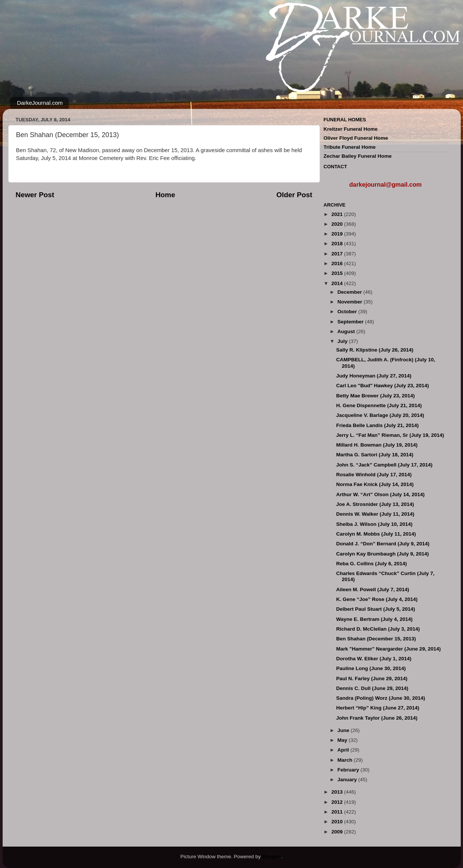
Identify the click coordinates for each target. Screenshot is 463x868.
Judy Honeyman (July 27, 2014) (374, 376)
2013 (338, 792)
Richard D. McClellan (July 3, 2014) (378, 629)
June (344, 730)
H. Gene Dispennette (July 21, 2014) (379, 405)
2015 (338, 273)
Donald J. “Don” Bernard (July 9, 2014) (383, 544)
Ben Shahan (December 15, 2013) (376, 639)
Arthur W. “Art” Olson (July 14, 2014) (380, 494)
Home (165, 195)
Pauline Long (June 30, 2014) (371, 668)
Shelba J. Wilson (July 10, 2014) (374, 524)
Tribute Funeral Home (350, 147)
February (349, 770)
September (351, 322)
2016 (338, 263)
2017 (338, 254)
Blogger (272, 857)
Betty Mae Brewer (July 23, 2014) (375, 396)
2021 (338, 214)
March (346, 760)
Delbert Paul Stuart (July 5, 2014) (376, 609)
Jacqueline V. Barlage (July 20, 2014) (380, 415)
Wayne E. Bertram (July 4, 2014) (374, 619)
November (351, 302)
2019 (338, 234)
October (348, 312)
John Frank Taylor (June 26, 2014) (377, 718)
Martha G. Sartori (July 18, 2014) (375, 455)
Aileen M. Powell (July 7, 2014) (373, 589)
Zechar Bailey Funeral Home (358, 156)
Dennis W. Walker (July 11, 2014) (375, 514)
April (344, 750)
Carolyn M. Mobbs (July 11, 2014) (376, 534)
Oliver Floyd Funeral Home (356, 138)
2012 (338, 802)
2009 (338, 832)
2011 (338, 812)
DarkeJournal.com (40, 103)
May (343, 740)
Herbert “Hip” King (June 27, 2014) (378, 708)
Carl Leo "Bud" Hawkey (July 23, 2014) (382, 386)
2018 (338, 244)
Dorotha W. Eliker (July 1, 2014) (374, 659)
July (343, 341)
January (348, 780)
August (347, 331)
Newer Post (35, 195)
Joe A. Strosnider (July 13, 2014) (375, 504)
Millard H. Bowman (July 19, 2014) (377, 445)
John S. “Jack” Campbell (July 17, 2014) (384, 465)
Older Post (294, 195)
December (351, 292)
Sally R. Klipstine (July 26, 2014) (375, 350)
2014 (338, 283)
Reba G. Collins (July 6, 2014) (371, 564)
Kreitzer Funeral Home (351, 129)
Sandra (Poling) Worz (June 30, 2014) (381, 698)
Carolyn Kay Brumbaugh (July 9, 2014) (382, 554)
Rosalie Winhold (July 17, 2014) (374, 475)
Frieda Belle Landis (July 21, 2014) (377, 425)
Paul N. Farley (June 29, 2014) (372, 679)
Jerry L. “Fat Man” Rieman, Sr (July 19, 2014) (390, 435)
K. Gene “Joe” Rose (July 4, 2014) (377, 599)
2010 (338, 822)
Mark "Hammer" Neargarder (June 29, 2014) (388, 649)
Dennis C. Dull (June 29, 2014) (372, 688)
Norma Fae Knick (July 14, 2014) (375, 484)
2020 (338, 224)
